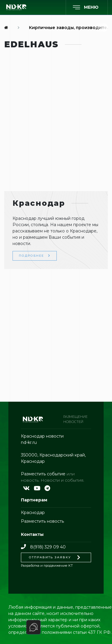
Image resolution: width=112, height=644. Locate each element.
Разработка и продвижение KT (47, 566)
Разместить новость (42, 521)
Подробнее (35, 256)
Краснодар (33, 513)
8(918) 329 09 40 (43, 547)
